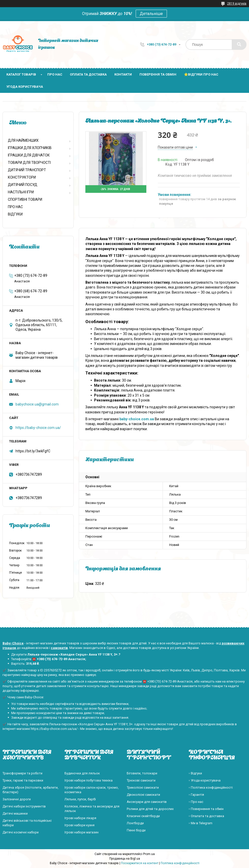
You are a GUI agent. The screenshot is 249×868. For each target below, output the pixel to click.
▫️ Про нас (196, 802)
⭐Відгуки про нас (201, 74)
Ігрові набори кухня (80, 825)
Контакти (123, 74)
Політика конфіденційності (180, 863)
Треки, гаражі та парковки (23, 780)
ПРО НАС (15, 207)
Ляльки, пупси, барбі (80, 799)
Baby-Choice (13, 643)
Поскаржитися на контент (140, 863)
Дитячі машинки (15, 813)
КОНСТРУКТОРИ (22, 177)
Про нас (55, 74)
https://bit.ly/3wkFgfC (33, 451)
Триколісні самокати (143, 787)
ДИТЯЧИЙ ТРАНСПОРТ (27, 170)
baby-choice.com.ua (137, 419)
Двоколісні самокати (143, 795)
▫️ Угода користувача (205, 780)
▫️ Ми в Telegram (201, 823)
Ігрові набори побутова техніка (89, 780)
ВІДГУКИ (15, 214)
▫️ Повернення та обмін (206, 809)
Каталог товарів (21, 74)
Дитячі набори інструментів (24, 806)
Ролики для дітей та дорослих (150, 809)
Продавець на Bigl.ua (125, 859)
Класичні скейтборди (143, 816)
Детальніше (151, 14)
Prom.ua (149, 854)
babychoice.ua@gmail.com (37, 404)
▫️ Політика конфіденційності (211, 787)
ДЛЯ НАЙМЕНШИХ (23, 140)
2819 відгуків (237, 4)
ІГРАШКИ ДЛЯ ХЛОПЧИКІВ (30, 148)
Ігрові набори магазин (82, 832)
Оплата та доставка (88, 74)
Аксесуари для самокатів (147, 802)
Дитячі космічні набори (21, 832)
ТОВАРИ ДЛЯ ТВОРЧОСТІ (29, 163)
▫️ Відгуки (195, 773)
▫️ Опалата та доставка (206, 816)
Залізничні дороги (17, 799)
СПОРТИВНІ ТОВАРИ (25, 199)
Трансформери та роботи (22, 773)
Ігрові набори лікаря (80, 818)
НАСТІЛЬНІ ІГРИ (21, 192)
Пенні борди (136, 830)
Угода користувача (25, 87)
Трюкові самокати (141, 780)
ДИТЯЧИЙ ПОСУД (23, 185)
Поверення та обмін (158, 74)
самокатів (59, 648)
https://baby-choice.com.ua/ (38, 428)
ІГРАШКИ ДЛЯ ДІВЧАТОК (29, 155)
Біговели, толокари (142, 773)
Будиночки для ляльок (82, 773)
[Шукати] (239, 45)
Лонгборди (135, 823)
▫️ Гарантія (196, 795)
